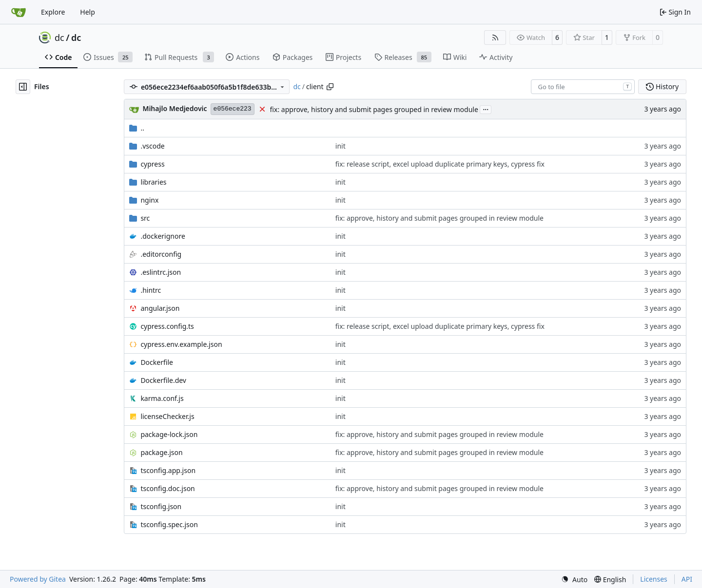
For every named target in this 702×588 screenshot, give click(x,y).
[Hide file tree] (23, 87)
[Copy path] (330, 87)
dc (59, 38)
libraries (153, 182)
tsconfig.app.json (168, 470)
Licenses (654, 579)
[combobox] (583, 87)
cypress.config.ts (167, 326)
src (145, 218)
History (662, 86)
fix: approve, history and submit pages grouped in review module (374, 109)
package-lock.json (169, 434)
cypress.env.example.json (181, 344)
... (486, 109)
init (341, 146)
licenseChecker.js (167, 416)
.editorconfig (161, 254)
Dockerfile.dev (163, 380)
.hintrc (151, 290)
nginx (149, 200)
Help (88, 12)
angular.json (160, 308)
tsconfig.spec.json (169, 524)
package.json (161, 452)
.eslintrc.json (161, 272)
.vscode (152, 146)
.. (137, 128)
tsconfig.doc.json (167, 488)
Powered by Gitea (38, 579)
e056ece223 (233, 109)
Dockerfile (157, 362)
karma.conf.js (162, 398)
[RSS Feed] (495, 38)
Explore (53, 12)
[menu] (574, 579)
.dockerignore (163, 236)
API (687, 579)
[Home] (19, 12)
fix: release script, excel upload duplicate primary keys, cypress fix (440, 164)
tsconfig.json (161, 506)
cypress (152, 164)
